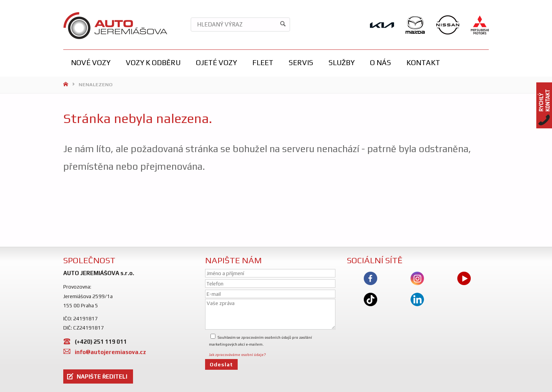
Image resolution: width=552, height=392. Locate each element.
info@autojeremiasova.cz (110, 352)
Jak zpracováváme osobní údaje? (237, 355)
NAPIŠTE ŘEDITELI (102, 376)
